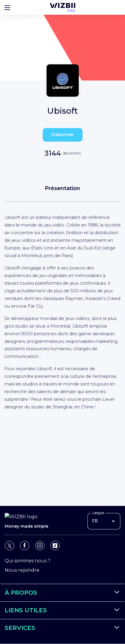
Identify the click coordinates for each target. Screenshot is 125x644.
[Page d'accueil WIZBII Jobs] (62, 7)
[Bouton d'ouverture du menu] (7, 7)
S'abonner (62, 135)
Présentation (62, 188)
